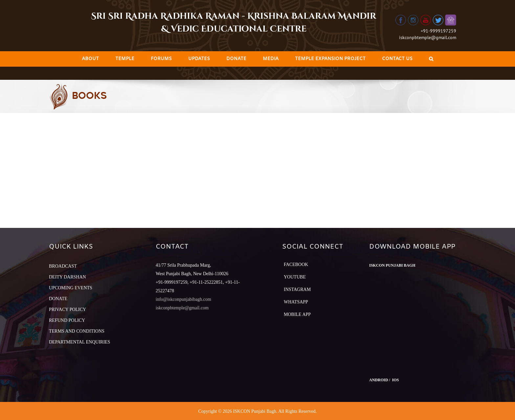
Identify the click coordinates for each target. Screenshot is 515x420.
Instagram (297, 289)
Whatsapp (296, 302)
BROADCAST (63, 266)
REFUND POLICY (67, 320)
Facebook (296, 265)
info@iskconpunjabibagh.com (183, 299)
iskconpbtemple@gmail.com (428, 37)
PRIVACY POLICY (67, 309)
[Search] (431, 59)
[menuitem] (90, 59)
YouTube (295, 277)
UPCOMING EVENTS (71, 288)
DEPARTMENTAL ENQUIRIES (79, 342)
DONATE (58, 299)
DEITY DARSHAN (67, 277)
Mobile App (297, 314)
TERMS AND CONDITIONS (77, 331)
